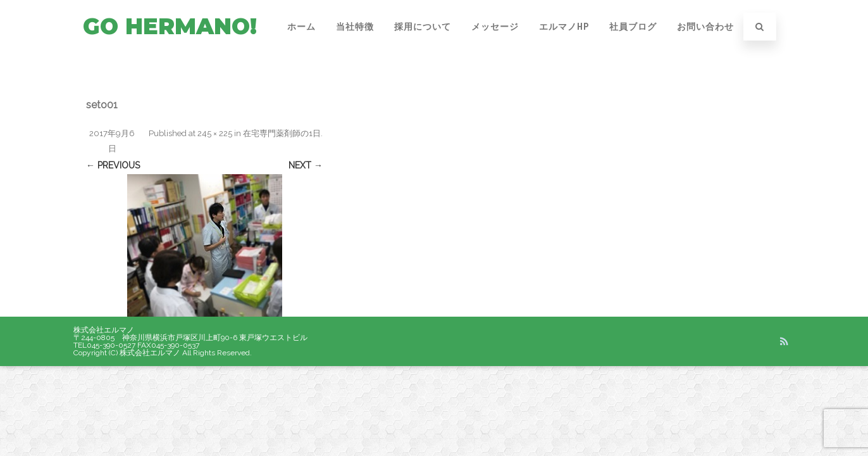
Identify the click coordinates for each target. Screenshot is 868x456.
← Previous (113, 165)
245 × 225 (215, 133)
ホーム (301, 27)
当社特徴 (355, 27)
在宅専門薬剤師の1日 (282, 133)
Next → (306, 165)
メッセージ (495, 27)
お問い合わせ (705, 27)
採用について (423, 27)
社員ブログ (633, 27)
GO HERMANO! (170, 26)
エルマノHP (564, 27)
